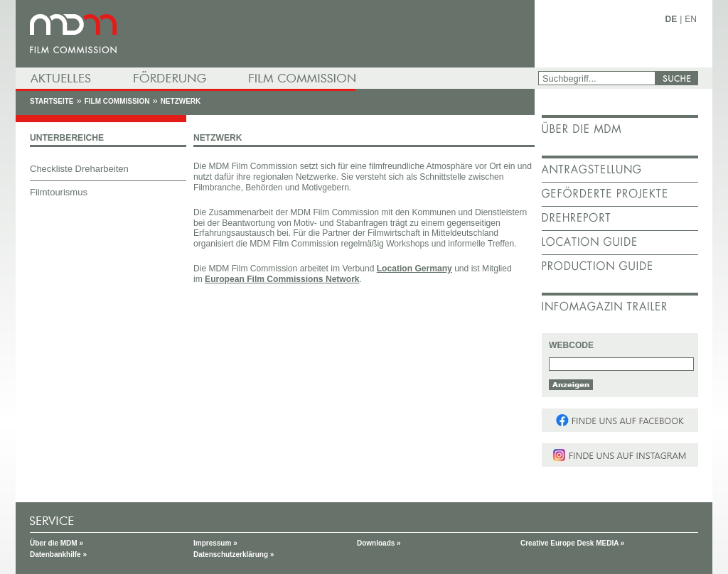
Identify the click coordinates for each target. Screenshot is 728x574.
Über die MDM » (57, 543)
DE (671, 19)
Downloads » (379, 543)
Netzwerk (181, 101)
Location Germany (414, 269)
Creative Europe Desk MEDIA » (572, 543)
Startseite (52, 101)
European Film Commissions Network (282, 279)
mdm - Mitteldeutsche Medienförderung (275, 34)
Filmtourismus (59, 192)
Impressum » (215, 543)
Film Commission (117, 101)
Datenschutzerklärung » (234, 554)
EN (691, 19)
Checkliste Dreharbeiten (79, 169)
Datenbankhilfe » (58, 554)
